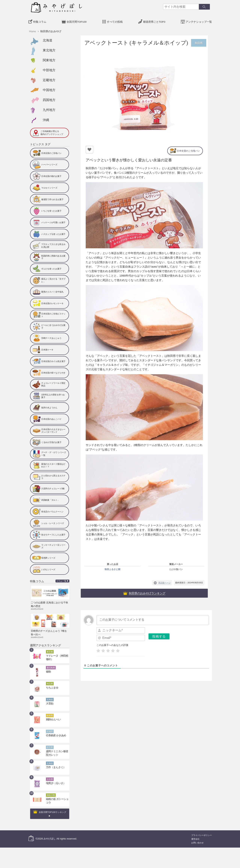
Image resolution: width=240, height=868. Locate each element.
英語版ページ (164, 582)
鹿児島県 (51, 664)
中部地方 (49, 69)
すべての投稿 (115, 21)
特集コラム (40, 21)
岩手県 (50, 744)
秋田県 (198, 42)
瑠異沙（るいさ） (54, 780)
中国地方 (49, 89)
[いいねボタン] (89, 148)
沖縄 (46, 119)
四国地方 (49, 99)
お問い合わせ (197, 839)
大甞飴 (49, 700)
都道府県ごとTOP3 (154, 21)
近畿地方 (49, 79)
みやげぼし (50, 835)
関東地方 (49, 59)
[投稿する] (159, 636)
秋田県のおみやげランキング (147, 592)
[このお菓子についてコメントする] (153, 619)
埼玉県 (50, 680)
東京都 (50, 649)
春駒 (48, 668)
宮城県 (50, 728)
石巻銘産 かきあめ (54, 732)
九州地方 (49, 109)
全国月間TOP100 (76, 21)
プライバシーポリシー (202, 832)
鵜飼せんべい (52, 716)
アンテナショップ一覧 (199, 21)
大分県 (50, 776)
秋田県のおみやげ (51, 30)
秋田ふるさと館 (112, 569)
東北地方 (49, 49)
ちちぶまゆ (51, 684)
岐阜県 (50, 712)
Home (33, 30)
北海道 (48, 39)
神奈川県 (51, 792)
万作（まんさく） (54, 764)
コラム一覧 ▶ (63, 580)
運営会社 (195, 836)
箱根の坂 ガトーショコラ (58, 796)
